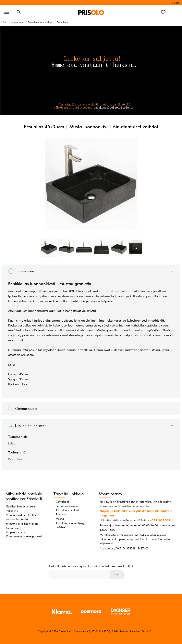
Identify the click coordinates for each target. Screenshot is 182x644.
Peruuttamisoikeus (67, 506)
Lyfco (12, 443)
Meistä (60, 519)
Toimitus (61, 514)
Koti (4, 22)
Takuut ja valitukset (67, 510)
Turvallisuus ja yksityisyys (71, 523)
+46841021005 (159, 520)
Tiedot (175, 3)
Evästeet (61, 527)
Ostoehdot (62, 502)
